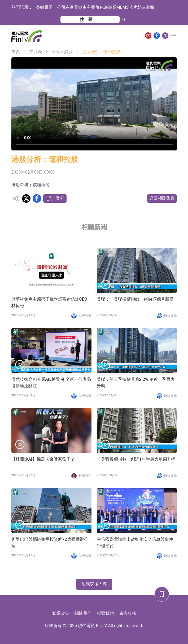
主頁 (16, 52)
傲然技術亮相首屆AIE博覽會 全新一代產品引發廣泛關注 (51, 382)
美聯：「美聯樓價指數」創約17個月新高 (135, 299)
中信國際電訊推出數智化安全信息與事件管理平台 (135, 543)
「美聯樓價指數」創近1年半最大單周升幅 (136, 459)
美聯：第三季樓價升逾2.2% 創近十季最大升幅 (136, 382)
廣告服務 (128, 613)
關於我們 (83, 613)
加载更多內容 (94, 584)
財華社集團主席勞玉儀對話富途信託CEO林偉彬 (49, 302)
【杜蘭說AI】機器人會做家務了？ (43, 459)
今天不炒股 (62, 52)
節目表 (36, 52)
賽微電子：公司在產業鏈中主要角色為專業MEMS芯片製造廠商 (95, 7)
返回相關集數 (162, 198)
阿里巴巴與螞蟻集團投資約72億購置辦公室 (50, 543)
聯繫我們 (105, 613)
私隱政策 (61, 613)
